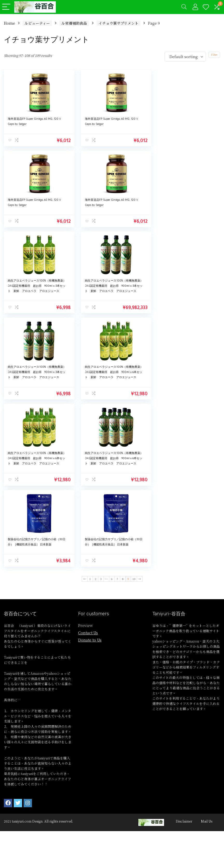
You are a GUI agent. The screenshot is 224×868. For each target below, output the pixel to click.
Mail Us (207, 659)
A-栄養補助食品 (74, 23)
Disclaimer (184, 659)
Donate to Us (90, 477)
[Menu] (6, 7)
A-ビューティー (37, 23)
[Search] (184, 7)
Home (9, 23)
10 (134, 416)
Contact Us (88, 470)
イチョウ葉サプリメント (118, 23)
